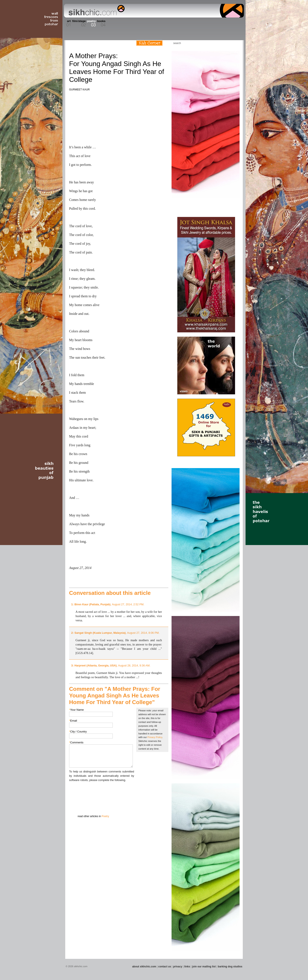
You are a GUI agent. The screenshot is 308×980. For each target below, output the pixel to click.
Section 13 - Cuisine (196, 23)
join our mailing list (204, 967)
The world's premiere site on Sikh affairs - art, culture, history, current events (96, 11)
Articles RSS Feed (235, 43)
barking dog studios (230, 967)
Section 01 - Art (67, 23)
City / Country (78, 732)
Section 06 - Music (127, 23)
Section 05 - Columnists (114, 23)
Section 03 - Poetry (91, 23)
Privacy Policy (155, 737)
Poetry (105, 816)
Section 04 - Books (101, 23)
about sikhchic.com (144, 967)
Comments (76, 742)
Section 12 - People (186, 23)
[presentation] (102, 791)
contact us (165, 967)
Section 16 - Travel (236, 23)
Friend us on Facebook (222, 43)
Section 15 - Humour (225, 23)
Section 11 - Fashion (175, 23)
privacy (178, 967)
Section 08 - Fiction (144, 23)
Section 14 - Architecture (211, 23)
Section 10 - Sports (164, 23)
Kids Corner (149, 43)
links (187, 967)
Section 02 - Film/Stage (78, 23)
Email (73, 721)
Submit (76, 805)
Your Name (76, 710)
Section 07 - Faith (135, 23)
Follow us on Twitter (229, 43)
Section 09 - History (154, 23)
